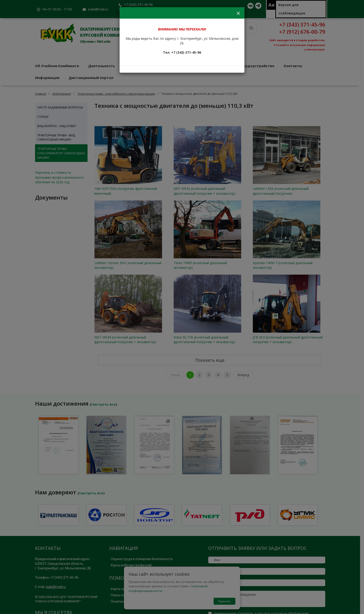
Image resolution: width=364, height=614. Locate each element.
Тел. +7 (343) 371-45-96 (182, 52)
